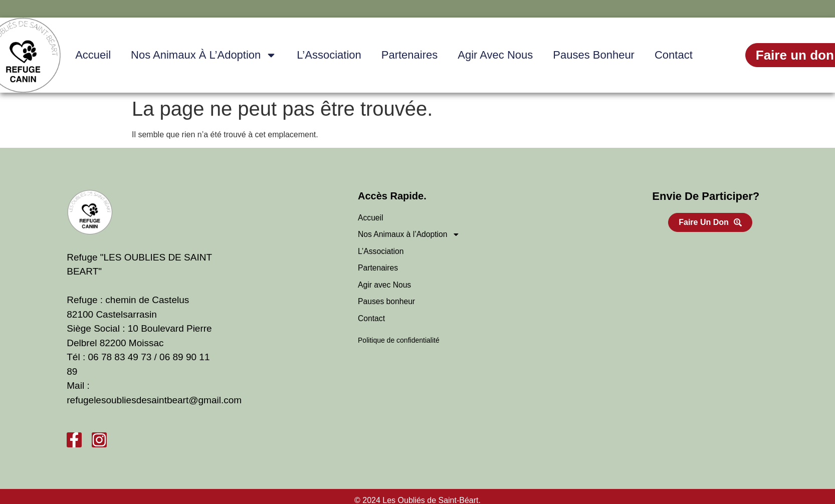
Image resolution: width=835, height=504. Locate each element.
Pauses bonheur (594, 55)
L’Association (329, 55)
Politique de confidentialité (399, 342)
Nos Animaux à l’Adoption (204, 55)
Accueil (93, 55)
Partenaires (410, 55)
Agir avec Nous (495, 55)
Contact (674, 55)
